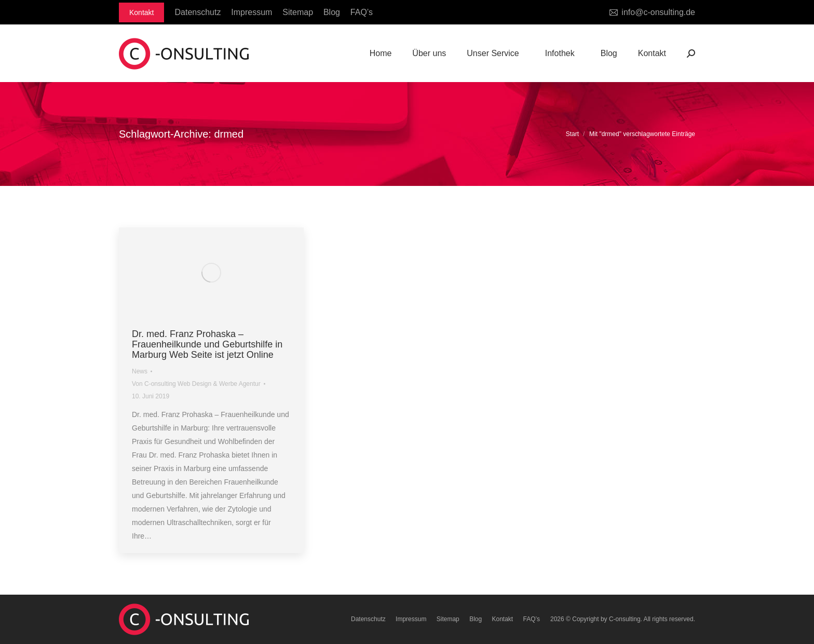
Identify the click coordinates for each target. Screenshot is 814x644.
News (140, 371)
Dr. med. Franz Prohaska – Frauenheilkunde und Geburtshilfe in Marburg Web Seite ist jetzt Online (207, 344)
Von (196, 384)
